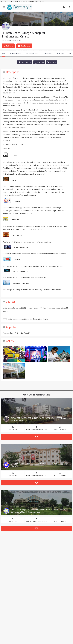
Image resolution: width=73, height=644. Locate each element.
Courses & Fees (32, 54)
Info (3, 54)
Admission (48, 54)
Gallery (60, 54)
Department (16, 54)
